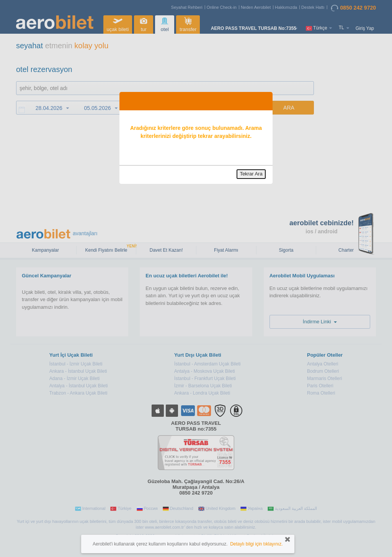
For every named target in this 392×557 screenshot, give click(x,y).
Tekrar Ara (251, 174)
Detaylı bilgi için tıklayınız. (256, 544)
